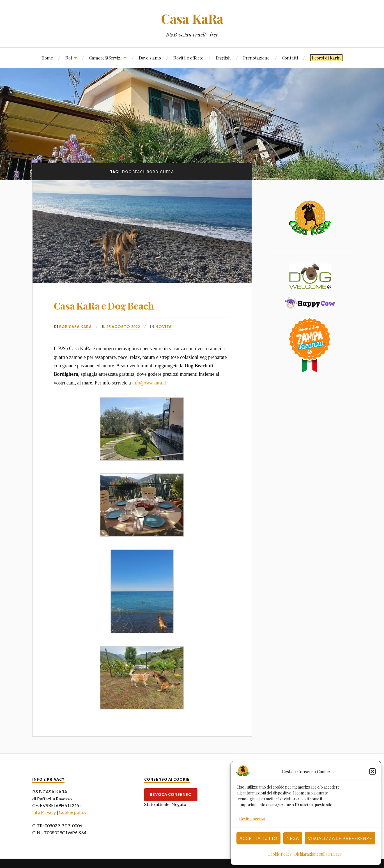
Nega (293, 838)
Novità (164, 327)
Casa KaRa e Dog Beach (104, 306)
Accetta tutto (258, 838)
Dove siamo (150, 58)
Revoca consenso (171, 794)
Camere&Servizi (105, 58)
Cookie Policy (280, 854)
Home (47, 58)
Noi (69, 58)
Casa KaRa (192, 19)
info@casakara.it (149, 383)
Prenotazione (256, 58)
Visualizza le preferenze (340, 838)
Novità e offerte (188, 58)
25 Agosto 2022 (123, 327)
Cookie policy (73, 812)
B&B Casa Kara (75, 327)
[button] (372, 771)
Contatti (290, 58)
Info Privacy (44, 812)
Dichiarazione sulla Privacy (318, 854)
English (223, 58)
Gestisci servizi (252, 819)
